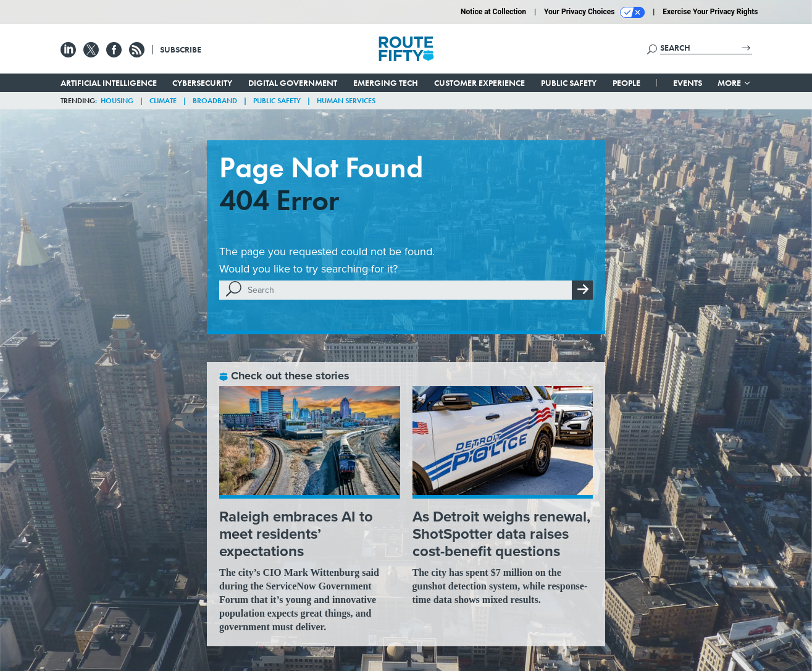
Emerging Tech (386, 83)
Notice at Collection (493, 12)
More (735, 83)
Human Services (346, 101)
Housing (117, 101)
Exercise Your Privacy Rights (710, 12)
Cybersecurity (202, 83)
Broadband (215, 101)
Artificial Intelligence (109, 83)
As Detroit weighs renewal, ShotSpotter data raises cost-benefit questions (501, 534)
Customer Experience (479, 83)
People (626, 83)
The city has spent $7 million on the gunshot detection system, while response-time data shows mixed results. (500, 586)
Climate (163, 101)
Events (688, 83)
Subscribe (181, 49)
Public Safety (569, 83)
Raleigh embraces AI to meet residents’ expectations (296, 534)
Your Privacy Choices (594, 12)
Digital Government (293, 83)
